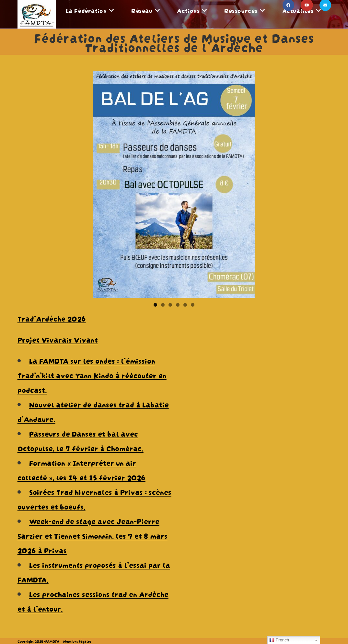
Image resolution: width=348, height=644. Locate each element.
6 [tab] (193, 305)
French (279, 640)
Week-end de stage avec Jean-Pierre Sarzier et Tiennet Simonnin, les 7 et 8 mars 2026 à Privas (93, 535)
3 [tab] (170, 305)
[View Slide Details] (174, 184)
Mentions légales (77, 641)
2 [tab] (163, 305)
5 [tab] (185, 305)
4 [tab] (178, 305)
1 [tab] (155, 305)
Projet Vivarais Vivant (58, 339)
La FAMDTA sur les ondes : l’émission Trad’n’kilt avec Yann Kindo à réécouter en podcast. (92, 375)
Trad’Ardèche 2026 (52, 318)
